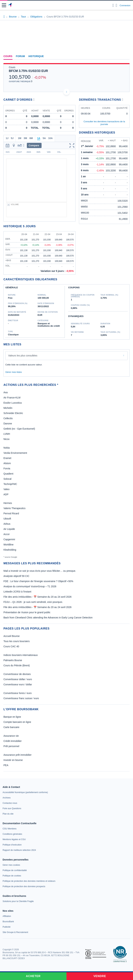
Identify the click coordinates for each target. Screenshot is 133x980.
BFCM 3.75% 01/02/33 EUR (28, 71)
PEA (6, 765)
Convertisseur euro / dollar (18, 684)
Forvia (7, 468)
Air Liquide (9, 529)
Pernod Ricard (11, 513)
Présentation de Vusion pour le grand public (27, 612)
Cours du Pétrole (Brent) (17, 665)
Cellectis (8, 418)
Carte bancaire (11, 727)
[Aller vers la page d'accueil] (10, 5)
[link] (25, 792)
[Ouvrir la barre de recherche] (113, 5)
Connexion (125, 5)
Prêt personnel (11, 746)
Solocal (7, 479)
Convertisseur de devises (17, 674)
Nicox (6, 439)
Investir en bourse (13, 760)
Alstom (7, 463)
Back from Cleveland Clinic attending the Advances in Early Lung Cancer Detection (48, 618)
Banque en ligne (12, 717)
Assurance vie (11, 736)
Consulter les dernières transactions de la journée (104, 123)
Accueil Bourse (12, 636)
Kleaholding (10, 550)
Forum (20, 56)
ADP (6, 494)
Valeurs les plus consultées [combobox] (23, 356)
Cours (8, 56)
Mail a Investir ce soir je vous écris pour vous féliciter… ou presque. (40, 571)
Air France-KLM (12, 398)
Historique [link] (36, 56)
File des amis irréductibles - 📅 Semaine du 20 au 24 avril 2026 (37, 597)
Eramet (7, 458)
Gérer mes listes (14, 372)
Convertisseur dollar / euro (18, 679)
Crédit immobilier (13, 741)
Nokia (7, 448)
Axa (6, 392)
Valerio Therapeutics (14, 508)
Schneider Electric (13, 413)
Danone (8, 424)
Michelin (8, 408)
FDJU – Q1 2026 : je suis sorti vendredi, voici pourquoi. (33, 602)
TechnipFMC (10, 484)
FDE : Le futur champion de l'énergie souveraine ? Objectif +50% (38, 581)
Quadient (8, 474)
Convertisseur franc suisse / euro (21, 698)
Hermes (8, 503)
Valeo (6, 489)
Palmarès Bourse (13, 660)
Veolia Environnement (15, 453)
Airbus (7, 524)
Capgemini (9, 539)
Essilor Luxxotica (13, 403)
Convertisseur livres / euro (18, 693)
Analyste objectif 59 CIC (16, 576)
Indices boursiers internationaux (21, 655)
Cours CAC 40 (11, 646)
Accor (7, 534)
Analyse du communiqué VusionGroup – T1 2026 (30, 586)
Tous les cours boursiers (17, 641)
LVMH (7, 434)
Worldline (8, 545)
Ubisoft (7, 519)
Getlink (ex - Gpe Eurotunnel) (19, 429)
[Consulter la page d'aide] (116, 5)
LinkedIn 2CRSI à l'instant (17, 592)
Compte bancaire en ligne (17, 722)
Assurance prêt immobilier (17, 755)
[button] (4, 5)
